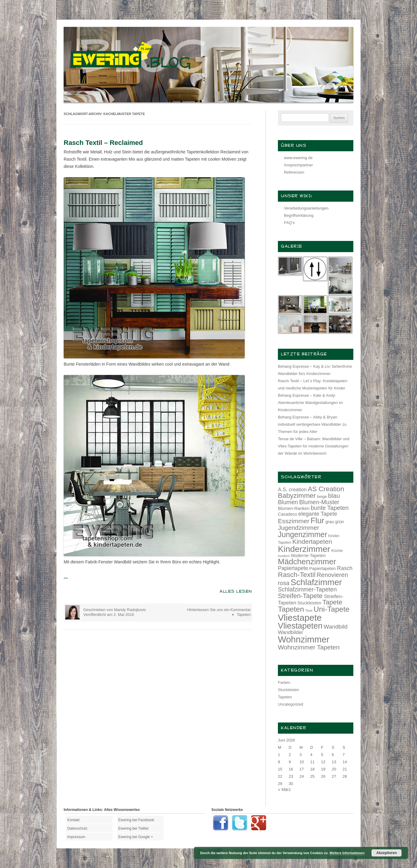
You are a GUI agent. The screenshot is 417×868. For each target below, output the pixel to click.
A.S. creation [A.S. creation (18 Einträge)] (292, 490)
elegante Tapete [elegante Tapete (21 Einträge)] (318, 514)
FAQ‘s (289, 223)
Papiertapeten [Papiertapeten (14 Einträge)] (323, 569)
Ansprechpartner (298, 165)
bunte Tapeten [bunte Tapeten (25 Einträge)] (330, 508)
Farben (284, 682)
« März (284, 790)
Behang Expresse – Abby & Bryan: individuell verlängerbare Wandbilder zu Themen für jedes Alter (312, 424)
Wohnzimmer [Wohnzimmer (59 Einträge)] (304, 639)
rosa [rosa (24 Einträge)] (284, 583)
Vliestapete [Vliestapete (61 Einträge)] (300, 618)
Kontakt (73, 820)
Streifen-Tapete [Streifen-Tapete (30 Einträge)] (300, 596)
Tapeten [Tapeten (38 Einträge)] (291, 609)
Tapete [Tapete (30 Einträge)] (333, 602)
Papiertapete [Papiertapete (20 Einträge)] (293, 568)
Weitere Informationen (347, 853)
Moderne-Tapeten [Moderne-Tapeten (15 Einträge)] (308, 556)
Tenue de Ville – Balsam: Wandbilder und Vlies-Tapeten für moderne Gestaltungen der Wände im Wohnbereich (314, 446)
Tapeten (244, 615)
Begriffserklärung (299, 215)
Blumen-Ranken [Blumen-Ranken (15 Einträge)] (294, 508)
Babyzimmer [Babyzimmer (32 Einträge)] (297, 496)
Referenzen (294, 172)
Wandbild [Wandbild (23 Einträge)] (336, 627)
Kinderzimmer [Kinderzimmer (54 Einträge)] (304, 549)
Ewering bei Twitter (134, 828)
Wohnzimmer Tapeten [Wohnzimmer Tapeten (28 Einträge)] (309, 647)
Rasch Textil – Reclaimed (103, 143)
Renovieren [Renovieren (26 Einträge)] (332, 575)
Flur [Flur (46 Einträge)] (317, 520)
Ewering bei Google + (136, 837)
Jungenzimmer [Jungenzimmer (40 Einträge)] (302, 535)
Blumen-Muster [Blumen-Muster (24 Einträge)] (319, 502)
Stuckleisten (288, 690)
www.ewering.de (298, 158)
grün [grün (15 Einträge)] (340, 522)
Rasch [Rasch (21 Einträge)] (345, 568)
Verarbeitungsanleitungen (306, 208)
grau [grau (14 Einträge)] (330, 522)
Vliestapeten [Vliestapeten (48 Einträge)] (300, 626)
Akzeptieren (387, 853)
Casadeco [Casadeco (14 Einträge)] (288, 514)
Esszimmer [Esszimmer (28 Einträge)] (294, 521)
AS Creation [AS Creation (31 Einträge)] (326, 489)
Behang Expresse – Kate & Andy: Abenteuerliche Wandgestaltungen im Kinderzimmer (310, 403)
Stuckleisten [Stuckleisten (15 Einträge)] (309, 603)
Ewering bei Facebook (136, 820)
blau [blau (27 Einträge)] (334, 496)
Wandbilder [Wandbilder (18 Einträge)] (290, 632)
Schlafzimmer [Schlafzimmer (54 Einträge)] (316, 582)
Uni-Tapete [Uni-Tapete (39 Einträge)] (331, 609)
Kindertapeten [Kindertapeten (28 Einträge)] (312, 541)
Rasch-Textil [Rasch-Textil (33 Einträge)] (297, 575)
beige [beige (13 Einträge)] (322, 496)
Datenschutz (77, 828)
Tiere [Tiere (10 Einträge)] (309, 610)
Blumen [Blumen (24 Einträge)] (288, 502)
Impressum (76, 837)
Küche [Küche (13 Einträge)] (337, 551)
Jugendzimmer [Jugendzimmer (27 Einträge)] (299, 528)
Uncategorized (291, 704)
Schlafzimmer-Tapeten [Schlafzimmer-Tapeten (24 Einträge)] (307, 589)
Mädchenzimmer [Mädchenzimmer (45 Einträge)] (307, 562)
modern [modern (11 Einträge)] (284, 556)
